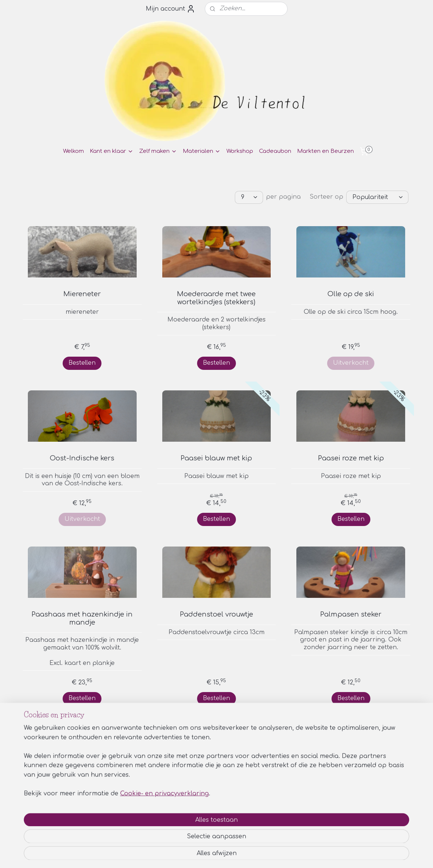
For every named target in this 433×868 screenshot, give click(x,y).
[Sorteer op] (377, 197)
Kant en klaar (112, 151)
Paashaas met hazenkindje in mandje (82, 618)
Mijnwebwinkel (303, 855)
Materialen (202, 151)
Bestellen (82, 363)
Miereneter (82, 294)
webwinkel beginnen (236, 855)
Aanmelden (42, 820)
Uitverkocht (351, 363)
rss (208, 855)
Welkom (73, 151)
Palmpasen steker (351, 614)
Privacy (351, 802)
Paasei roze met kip (351, 458)
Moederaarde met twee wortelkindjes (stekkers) (216, 298)
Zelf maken (158, 151)
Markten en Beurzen (325, 151)
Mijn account (171, 9)
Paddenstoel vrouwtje (217, 614)
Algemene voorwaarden (372, 794)
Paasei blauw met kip (216, 458)
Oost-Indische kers (82, 458)
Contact (352, 810)
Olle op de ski (351, 294)
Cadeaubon (275, 151)
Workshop (240, 151)
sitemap (192, 855)
